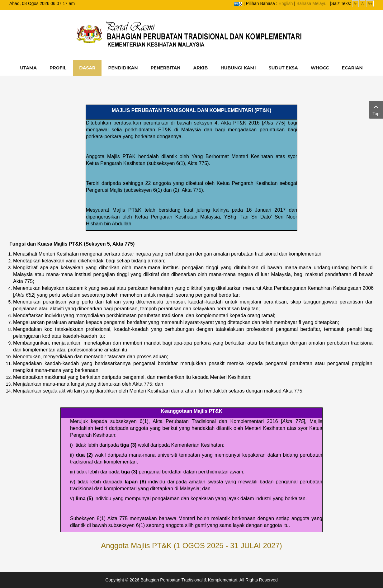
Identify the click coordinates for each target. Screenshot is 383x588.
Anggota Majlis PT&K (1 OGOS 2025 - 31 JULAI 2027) (191, 546)
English (286, 3)
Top (376, 109)
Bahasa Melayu (312, 3)
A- (355, 4)
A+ (370, 4)
